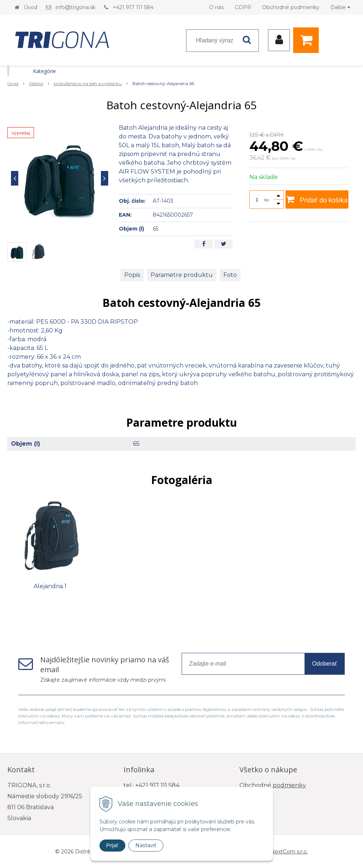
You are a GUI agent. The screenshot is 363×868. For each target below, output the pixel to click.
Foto (230, 275)
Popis (132, 275)
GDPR (243, 7)
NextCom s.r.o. (289, 852)
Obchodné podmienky (291, 7)
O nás (216, 7)
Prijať (112, 845)
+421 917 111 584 (133, 7)
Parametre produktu (182, 275)
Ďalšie (340, 7)
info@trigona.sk (75, 7)
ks (266, 200)
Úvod (31, 7)
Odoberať (325, 664)
